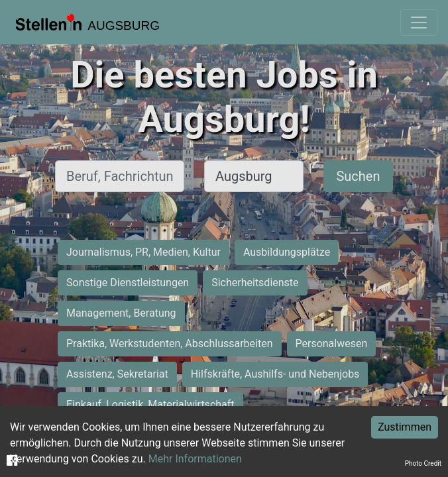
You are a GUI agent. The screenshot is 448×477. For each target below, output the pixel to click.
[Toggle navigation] (419, 23)
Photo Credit (423, 463)
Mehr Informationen (195, 459)
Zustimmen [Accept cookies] (405, 427)
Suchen (358, 176)
